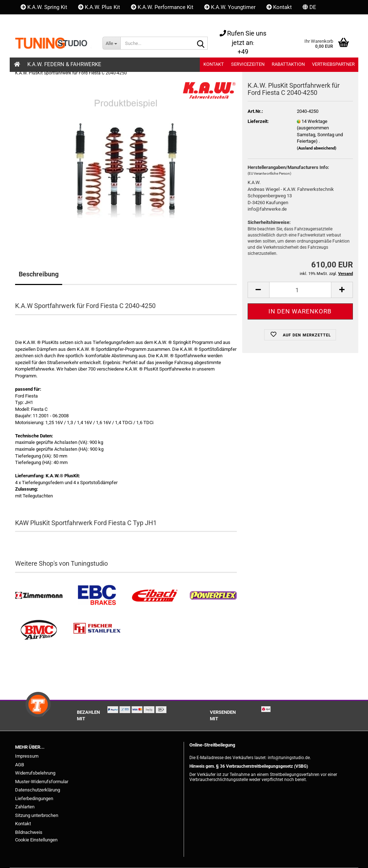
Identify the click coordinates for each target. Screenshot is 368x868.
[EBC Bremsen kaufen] (97, 596)
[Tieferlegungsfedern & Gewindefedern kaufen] (155, 596)
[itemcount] (300, 290)
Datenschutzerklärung (38, 790)
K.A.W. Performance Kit (162, 7)
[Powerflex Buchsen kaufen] (213, 596)
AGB (20, 765)
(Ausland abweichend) (317, 148)
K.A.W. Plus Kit (99, 7)
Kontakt (279, 7)
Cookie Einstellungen (36, 840)
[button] (309, 7)
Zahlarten (25, 807)
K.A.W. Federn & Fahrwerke (64, 64)
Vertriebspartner (333, 64)
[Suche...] (111, 43)
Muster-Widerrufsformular (42, 782)
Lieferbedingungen (34, 798)
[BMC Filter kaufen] (39, 630)
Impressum (27, 756)
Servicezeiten (248, 64)
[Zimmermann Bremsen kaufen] (39, 596)
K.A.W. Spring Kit (44, 7)
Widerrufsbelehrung (35, 773)
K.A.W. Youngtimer (230, 7)
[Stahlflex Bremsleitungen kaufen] (97, 630)
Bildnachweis (29, 832)
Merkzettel (85, 22)
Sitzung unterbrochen (37, 815)
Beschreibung (39, 274)
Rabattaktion (288, 64)
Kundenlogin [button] (39, 22)
